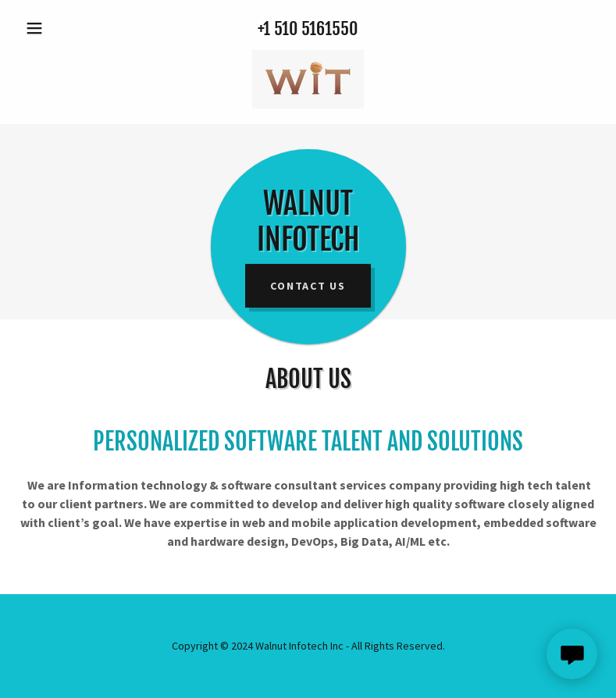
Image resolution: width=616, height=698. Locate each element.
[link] (308, 79)
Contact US (308, 286)
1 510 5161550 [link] (310, 28)
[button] (62, 28)
